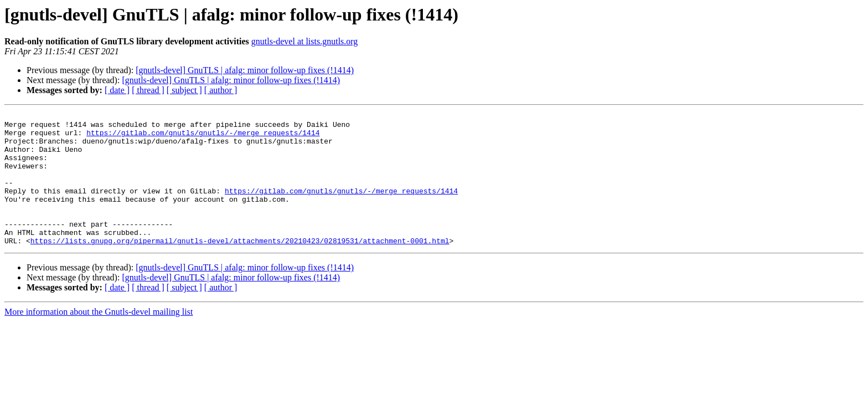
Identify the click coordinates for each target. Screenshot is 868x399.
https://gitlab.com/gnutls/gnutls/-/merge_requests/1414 (203, 137)
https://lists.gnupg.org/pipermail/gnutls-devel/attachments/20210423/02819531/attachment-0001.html (240, 267)
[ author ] (221, 90)
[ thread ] (148, 90)
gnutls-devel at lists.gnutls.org (305, 41)
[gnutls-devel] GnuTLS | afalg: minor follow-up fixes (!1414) (245, 70)
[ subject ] (184, 90)
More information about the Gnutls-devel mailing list (99, 338)
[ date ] (117, 90)
